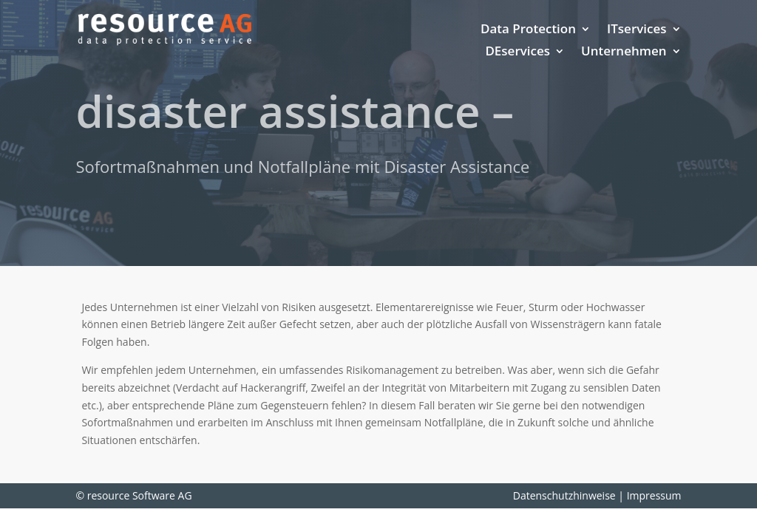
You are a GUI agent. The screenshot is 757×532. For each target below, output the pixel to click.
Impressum (654, 495)
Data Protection (528, 30)
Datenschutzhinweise (564, 495)
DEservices (517, 52)
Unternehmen (624, 52)
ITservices (637, 30)
